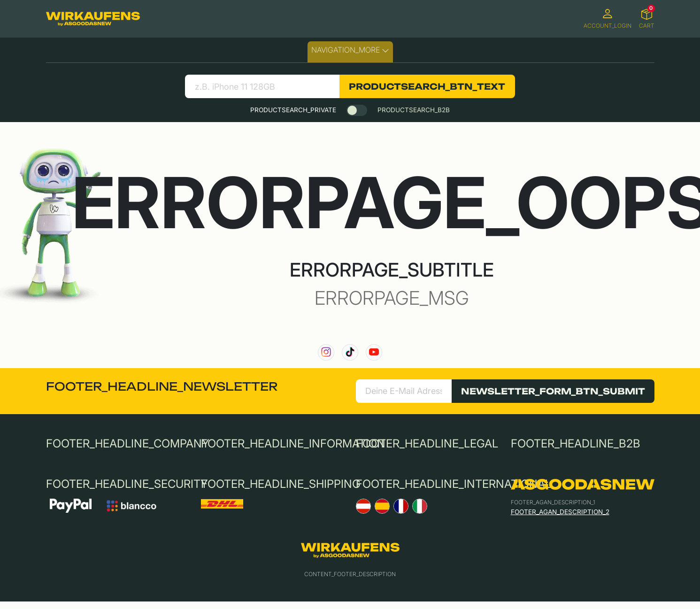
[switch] (357, 110)
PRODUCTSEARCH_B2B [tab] (414, 110)
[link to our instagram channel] (326, 352)
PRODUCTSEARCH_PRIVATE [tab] (293, 110)
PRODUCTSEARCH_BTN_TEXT (427, 86)
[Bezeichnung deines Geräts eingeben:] (262, 86)
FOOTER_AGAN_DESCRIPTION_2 (560, 512)
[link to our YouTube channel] (374, 352)
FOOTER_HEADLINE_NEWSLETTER (162, 386)
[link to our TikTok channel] (350, 352)
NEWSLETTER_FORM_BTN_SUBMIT (553, 391)
